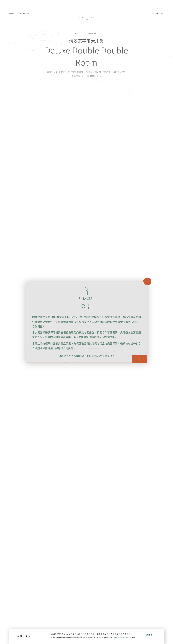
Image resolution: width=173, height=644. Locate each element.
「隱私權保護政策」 (121, 637)
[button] (136, 359)
